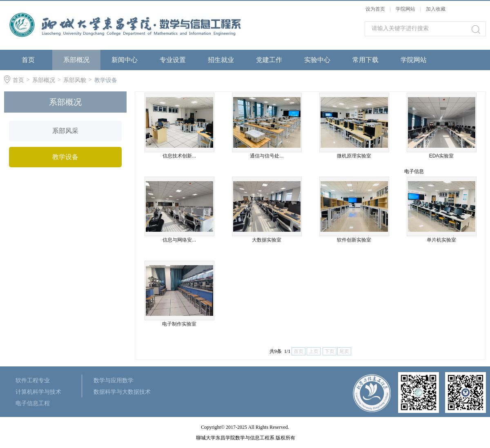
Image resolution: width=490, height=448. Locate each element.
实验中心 (317, 60)
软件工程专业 (33, 380)
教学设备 (106, 80)
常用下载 (365, 60)
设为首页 (375, 9)
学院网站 (406, 9)
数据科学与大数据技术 (122, 392)
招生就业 (221, 60)
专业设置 (173, 60)
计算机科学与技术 (38, 392)
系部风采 (65, 131)
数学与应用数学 (114, 380)
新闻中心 (125, 60)
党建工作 (269, 60)
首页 (28, 60)
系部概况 (76, 60)
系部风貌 (75, 80)
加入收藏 (436, 9)
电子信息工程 (33, 403)
